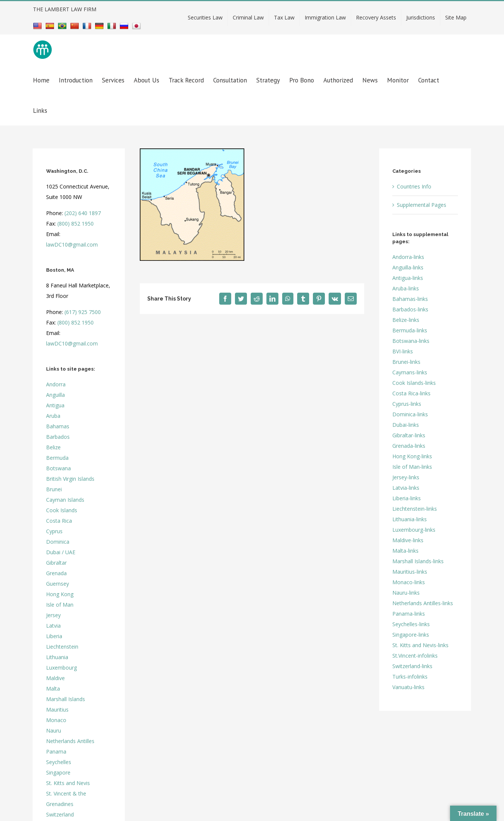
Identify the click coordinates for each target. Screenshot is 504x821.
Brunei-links (406, 362)
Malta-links (405, 551)
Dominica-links (410, 414)
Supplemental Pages (422, 205)
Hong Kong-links (412, 456)
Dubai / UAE (61, 552)
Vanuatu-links (408, 687)
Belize (53, 447)
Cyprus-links (407, 404)
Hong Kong (60, 594)
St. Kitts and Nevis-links (420, 645)
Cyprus (54, 531)
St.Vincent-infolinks (415, 656)
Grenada (56, 573)
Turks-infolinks (410, 677)
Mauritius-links (410, 572)
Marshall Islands (66, 699)
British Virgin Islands (70, 479)
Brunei (54, 489)
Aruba (53, 416)
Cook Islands (62, 510)
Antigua (55, 405)
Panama (56, 751)
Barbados (58, 437)
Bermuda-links (410, 330)
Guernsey (58, 584)
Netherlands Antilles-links (423, 603)
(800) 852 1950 (76, 224)
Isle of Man (60, 605)
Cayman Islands (65, 500)
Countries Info (414, 186)
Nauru (54, 731)
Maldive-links (408, 540)
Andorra (56, 384)
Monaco (56, 720)
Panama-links (409, 614)
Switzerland (60, 814)
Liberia (54, 636)
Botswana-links (411, 341)
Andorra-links (408, 257)
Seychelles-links (411, 624)
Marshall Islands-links (418, 561)
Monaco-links (409, 582)
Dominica (58, 542)
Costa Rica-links (411, 393)
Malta (53, 689)
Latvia (53, 626)
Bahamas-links (410, 299)
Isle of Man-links (412, 467)
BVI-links (403, 351)
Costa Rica (59, 521)
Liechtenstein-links (415, 509)
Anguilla (55, 395)
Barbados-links (410, 309)
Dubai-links (406, 425)
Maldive (55, 678)
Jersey (53, 615)
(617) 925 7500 (83, 312)
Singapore (58, 772)
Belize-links (406, 320)
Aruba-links (406, 288)
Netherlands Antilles (70, 741)
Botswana (58, 468)
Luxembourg (61, 668)
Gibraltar (56, 563)
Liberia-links (407, 498)
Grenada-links (409, 446)
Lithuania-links (410, 519)
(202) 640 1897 (83, 213)
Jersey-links (406, 477)
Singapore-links (411, 635)
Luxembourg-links (414, 530)
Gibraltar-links (409, 435)
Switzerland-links (412, 666)
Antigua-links (408, 278)
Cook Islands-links (414, 383)
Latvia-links (406, 488)
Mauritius (57, 710)
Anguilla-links (408, 267)
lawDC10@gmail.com (72, 245)
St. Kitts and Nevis (68, 783)
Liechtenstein (62, 647)
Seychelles (59, 762)
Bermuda (57, 458)
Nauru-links (406, 593)
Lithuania (57, 657)
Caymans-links (410, 372)
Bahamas (58, 426)
